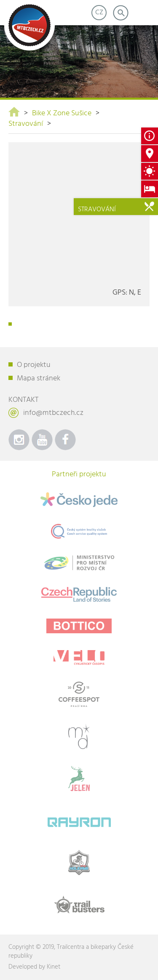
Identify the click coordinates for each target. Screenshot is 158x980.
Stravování (26, 124)
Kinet (54, 967)
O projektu (34, 365)
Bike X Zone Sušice (62, 113)
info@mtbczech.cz (53, 413)
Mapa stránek (39, 378)
